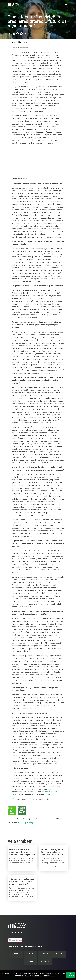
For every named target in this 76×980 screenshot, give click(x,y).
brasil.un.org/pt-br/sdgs (26, 823)
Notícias (24, 42)
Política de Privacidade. (44, 976)
